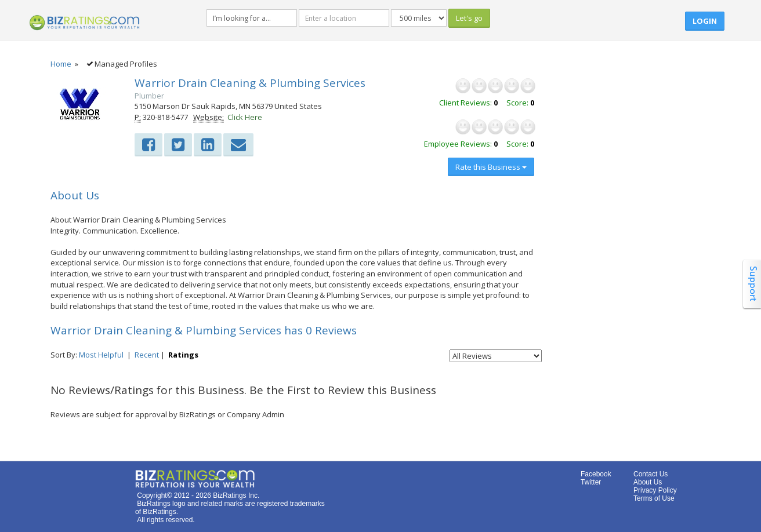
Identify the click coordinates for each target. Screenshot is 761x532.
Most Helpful (101, 355)
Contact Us (651, 474)
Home (61, 64)
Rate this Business (491, 167)
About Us (648, 482)
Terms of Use (654, 498)
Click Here (245, 117)
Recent (147, 355)
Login (705, 21)
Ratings (183, 355)
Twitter (591, 482)
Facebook (596, 474)
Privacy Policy (655, 490)
